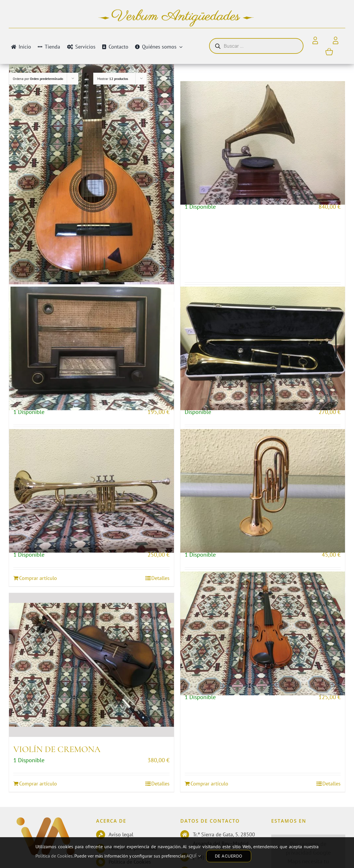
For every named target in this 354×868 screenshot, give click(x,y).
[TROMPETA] (91, 491)
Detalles (160, 784)
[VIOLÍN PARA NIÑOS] (263, 633)
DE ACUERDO (229, 856)
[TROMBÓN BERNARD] (263, 348)
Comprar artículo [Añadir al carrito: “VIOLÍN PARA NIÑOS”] (209, 784)
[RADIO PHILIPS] (91, 348)
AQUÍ (194, 856)
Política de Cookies (54, 856)
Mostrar (113, 79)
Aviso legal (121, 834)
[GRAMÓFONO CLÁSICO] (263, 143)
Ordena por (38, 79)
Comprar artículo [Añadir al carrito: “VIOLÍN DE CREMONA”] (38, 784)
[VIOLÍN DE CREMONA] (91, 665)
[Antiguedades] (46, 822)
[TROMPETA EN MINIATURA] (263, 491)
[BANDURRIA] (91, 174)
